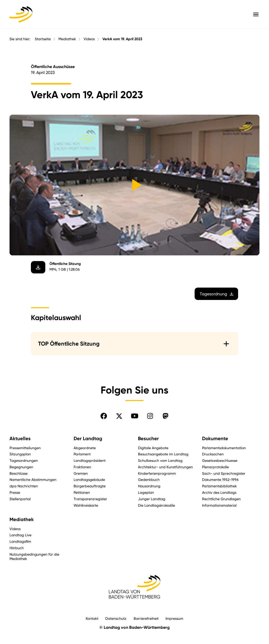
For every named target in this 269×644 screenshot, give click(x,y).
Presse (15, 492)
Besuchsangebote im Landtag (163, 454)
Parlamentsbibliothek (219, 486)
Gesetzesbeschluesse (220, 460)
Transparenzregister (90, 499)
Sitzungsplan (20, 454)
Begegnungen (21, 467)
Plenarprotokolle (215, 467)
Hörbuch (17, 548)
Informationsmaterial (219, 505)
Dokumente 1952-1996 (220, 479)
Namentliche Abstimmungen (33, 479)
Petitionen (82, 492)
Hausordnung (149, 486)
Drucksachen (213, 454)
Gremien (81, 473)
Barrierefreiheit (146, 618)
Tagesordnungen (24, 460)
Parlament (82, 454)
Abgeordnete (85, 448)
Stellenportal (20, 499)
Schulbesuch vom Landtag (160, 460)
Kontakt (92, 618)
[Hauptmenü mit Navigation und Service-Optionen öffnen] (256, 14)
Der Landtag (88, 439)
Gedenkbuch (149, 479)
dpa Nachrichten (24, 486)
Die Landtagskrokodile (157, 505)
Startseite (43, 39)
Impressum (174, 618)
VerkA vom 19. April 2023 (122, 39)
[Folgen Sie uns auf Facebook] (104, 416)
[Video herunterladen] (38, 267)
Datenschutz (116, 618)
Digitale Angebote (153, 448)
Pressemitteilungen (25, 448)
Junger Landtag (152, 499)
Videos (89, 39)
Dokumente (215, 439)
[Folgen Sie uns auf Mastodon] (166, 416)
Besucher (148, 439)
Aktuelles (20, 439)
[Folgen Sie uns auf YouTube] (135, 416)
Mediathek (67, 39)
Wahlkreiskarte (86, 505)
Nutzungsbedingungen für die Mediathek (34, 556)
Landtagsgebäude (89, 479)
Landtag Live (20, 535)
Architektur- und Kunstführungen (165, 467)
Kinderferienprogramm (157, 473)
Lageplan (146, 492)
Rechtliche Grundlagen (221, 499)
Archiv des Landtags (219, 492)
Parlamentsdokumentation (224, 448)
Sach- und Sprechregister (224, 473)
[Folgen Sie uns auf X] (119, 416)
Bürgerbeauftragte (90, 486)
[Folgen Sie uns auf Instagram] (150, 416)
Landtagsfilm (20, 541)
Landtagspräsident (90, 460)
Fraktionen (82, 467)
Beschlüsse (19, 473)
